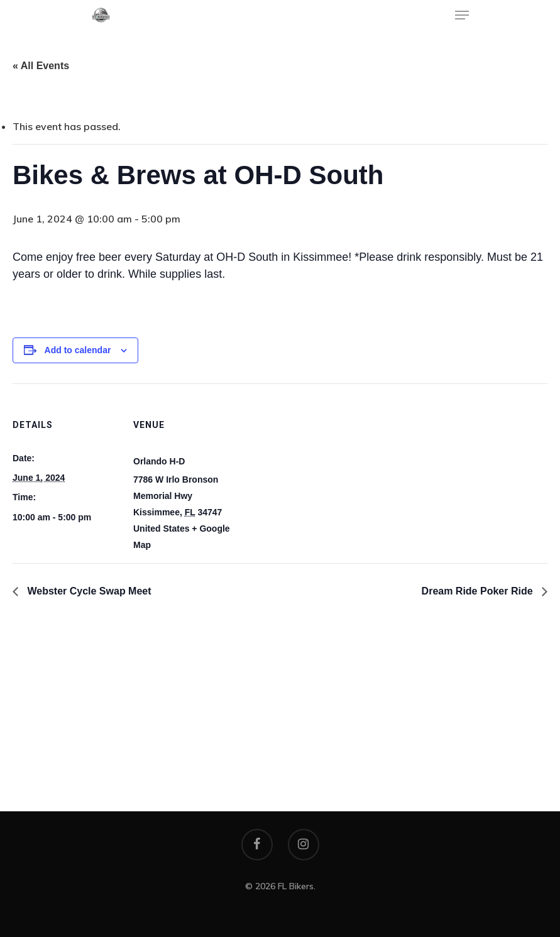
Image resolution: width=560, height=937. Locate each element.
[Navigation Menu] (462, 15)
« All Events (41, 66)
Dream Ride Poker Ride (479, 591)
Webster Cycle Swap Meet (88, 591)
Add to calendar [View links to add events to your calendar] (78, 350)
